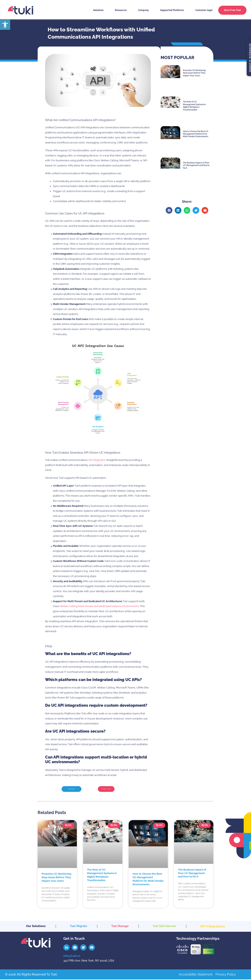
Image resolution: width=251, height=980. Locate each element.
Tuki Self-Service (164, 927)
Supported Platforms (172, 10)
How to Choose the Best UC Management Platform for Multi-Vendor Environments (196, 134)
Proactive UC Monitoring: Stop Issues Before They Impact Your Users (194, 73)
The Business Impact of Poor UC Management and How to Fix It (196, 165)
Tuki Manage (120, 927)
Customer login (204, 10)
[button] (169, 210)
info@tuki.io (72, 956)
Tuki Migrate (78, 927)
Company (143, 10)
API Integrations (212, 927)
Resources (121, 10)
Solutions (98, 10)
